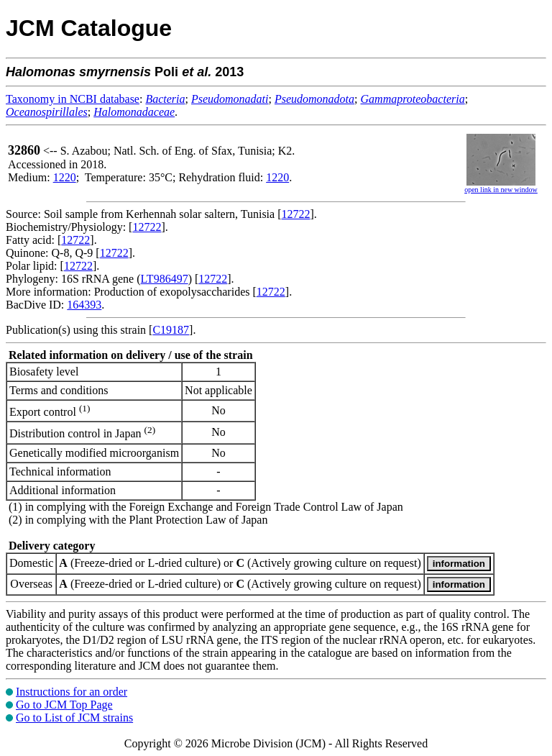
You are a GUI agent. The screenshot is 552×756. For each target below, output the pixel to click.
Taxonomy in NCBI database (73, 99)
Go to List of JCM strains (74, 718)
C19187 (171, 330)
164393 (84, 305)
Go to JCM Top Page (64, 705)
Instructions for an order (72, 692)
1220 (65, 177)
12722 (296, 214)
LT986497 (165, 279)
